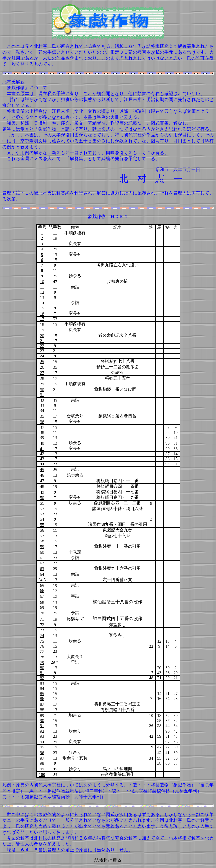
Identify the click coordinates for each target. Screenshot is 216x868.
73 (42, 630)
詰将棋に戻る (108, 860)
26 (42, 367)
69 (42, 607)
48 (42, 486)
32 (42, 400)
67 (42, 596)
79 (42, 663)
